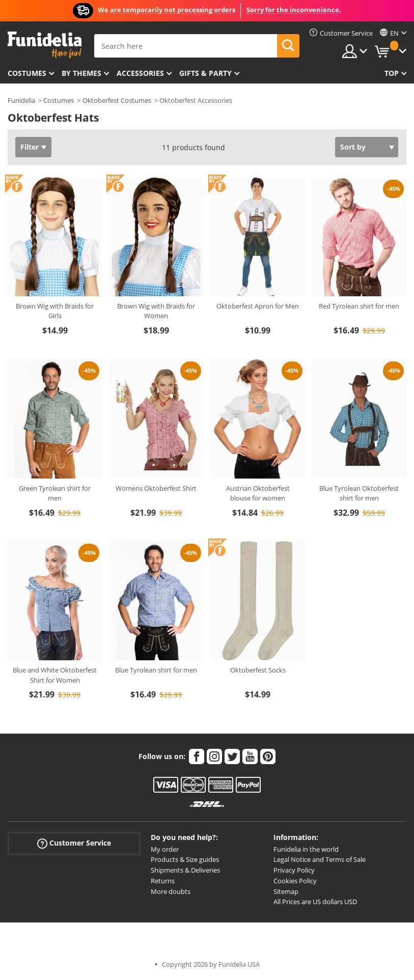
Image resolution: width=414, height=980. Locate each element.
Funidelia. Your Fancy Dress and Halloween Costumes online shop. (45, 45)
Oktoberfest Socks (258, 670)
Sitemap (286, 891)
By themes (81, 73)
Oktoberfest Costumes (117, 100)
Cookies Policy (295, 881)
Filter (30, 147)
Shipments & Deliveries (185, 870)
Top (392, 73)
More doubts (171, 891)
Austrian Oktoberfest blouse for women (258, 493)
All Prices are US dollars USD (315, 902)
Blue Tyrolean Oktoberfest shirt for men (359, 493)
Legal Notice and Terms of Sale (320, 859)
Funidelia (21, 100)
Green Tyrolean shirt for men (55, 493)
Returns (163, 881)
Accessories (140, 73)
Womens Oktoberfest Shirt (156, 488)
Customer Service (74, 843)
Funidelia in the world (306, 849)
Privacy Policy (294, 870)
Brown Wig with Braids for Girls (55, 311)
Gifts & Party (205, 73)
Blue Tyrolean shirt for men (156, 670)
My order (165, 849)
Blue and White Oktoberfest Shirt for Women (55, 675)
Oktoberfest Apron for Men (258, 306)
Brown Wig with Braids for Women (156, 311)
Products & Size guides (185, 859)
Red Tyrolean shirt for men (359, 306)
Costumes (27, 73)
